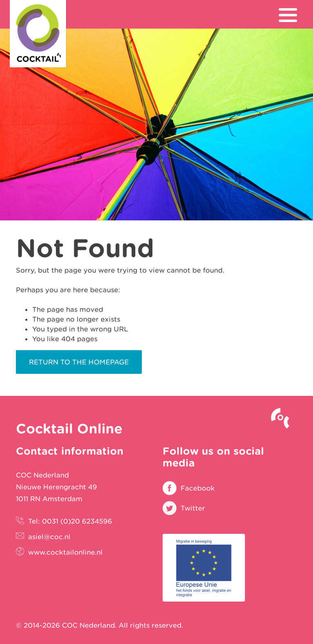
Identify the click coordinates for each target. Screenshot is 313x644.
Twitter (193, 508)
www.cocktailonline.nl (65, 552)
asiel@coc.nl (49, 537)
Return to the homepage (79, 362)
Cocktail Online (38, 34)
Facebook (198, 488)
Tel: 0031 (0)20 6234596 (70, 521)
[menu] (288, 15)
